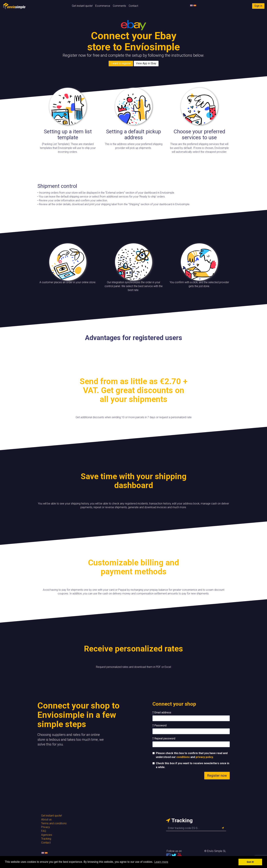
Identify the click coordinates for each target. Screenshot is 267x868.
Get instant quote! (82, 6)
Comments (119, 6)
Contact (133, 6)
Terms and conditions (54, 823)
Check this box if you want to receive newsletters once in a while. (191, 765)
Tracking (46, 839)
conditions (183, 757)
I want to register (121, 63)
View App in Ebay (146, 63)
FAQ (44, 831)
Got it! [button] (250, 862)
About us (46, 819)
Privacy (46, 827)
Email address (162, 713)
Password (159, 726)
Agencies (47, 835)
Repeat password (164, 739)
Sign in (258, 6)
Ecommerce (103, 6)
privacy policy (204, 757)
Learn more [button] (161, 862)
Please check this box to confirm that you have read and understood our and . (190, 755)
